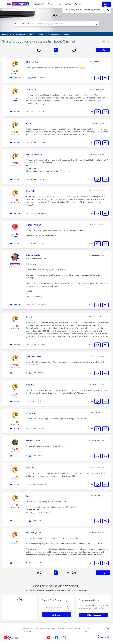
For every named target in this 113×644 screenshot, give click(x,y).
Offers (78, 4)
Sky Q (57, 15)
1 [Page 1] (44, 50)
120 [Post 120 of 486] (31, 563)
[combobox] (61, 24)
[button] (107, 62)
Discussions (38, 4)
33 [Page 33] (68, 50)
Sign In (106, 4)
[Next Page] (74, 50)
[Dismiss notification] (108, 10)
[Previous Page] (39, 50)
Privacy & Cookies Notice (56, 628)
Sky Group (87, 631)
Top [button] (108, 628)
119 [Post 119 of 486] (30, 521)
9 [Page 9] (60, 50)
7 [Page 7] (52, 50)
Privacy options (28, 628)
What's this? (15, 73)
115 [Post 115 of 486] (30, 401)
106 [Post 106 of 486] (31, 78)
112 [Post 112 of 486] (30, 305)
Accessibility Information (73, 628)
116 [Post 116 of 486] (30, 429)
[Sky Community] (18, 4)
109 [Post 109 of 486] (31, 179)
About (68, 4)
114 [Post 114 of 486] (30, 373)
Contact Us (27, 631)
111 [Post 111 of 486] (30, 244)
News (51, 4)
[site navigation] (4, 4)
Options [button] (103, 41)
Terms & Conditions (40, 628)
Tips (59, 4)
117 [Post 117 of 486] (30, 456)
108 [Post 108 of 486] (31, 143)
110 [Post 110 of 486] (30, 213)
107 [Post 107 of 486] (31, 112)
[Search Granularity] (22, 24)
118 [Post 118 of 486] (30, 484)
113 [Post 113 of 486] (30, 345)
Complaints (87, 628)
